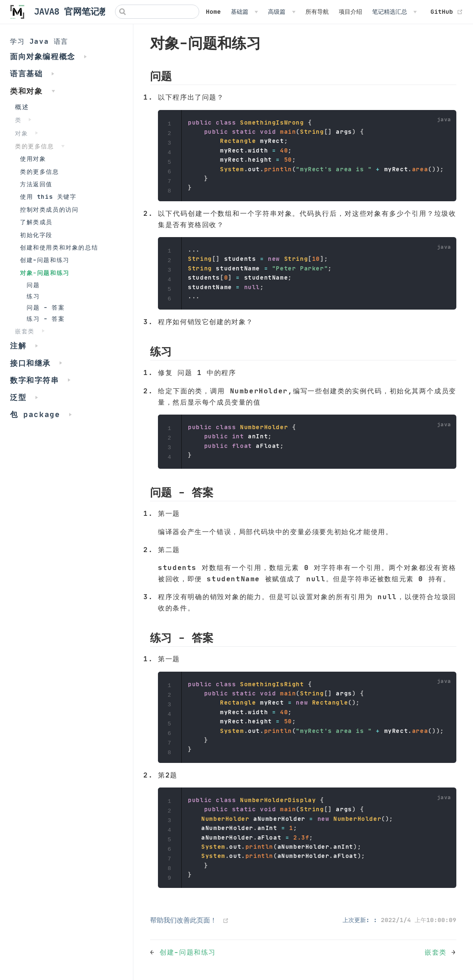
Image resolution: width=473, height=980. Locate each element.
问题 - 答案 (46, 308)
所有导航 (317, 12)
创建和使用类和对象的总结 (59, 248)
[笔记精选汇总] (394, 12)
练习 (33, 296)
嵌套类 (438, 952)
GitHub (447, 12)
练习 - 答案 (46, 319)
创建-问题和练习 (45, 260)
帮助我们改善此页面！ (183, 920)
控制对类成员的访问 (49, 210)
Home (213, 12)
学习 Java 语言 (39, 41)
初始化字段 (36, 235)
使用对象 (33, 159)
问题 (33, 285)
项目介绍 (350, 12)
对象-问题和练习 (45, 273)
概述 (22, 107)
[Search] (157, 12)
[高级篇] (282, 12)
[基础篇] (244, 12)
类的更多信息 (40, 172)
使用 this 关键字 (48, 197)
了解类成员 (36, 222)
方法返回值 (36, 184)
